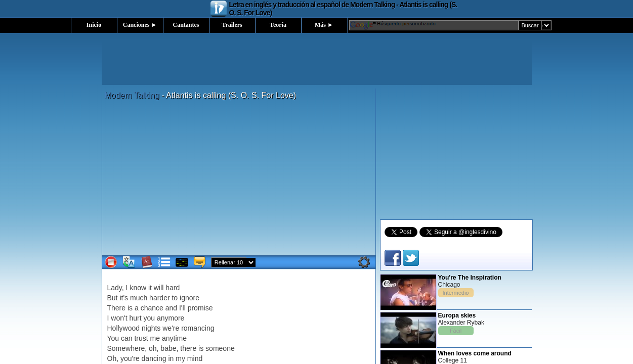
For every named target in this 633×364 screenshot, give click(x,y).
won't (119, 318)
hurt (135, 318)
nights (151, 328)
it (150, 288)
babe (168, 348)
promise (200, 308)
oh (153, 348)
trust (141, 338)
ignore (189, 298)
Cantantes (186, 25)
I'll (182, 308)
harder (159, 298)
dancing (154, 358)
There (117, 308)
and (171, 308)
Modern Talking (132, 95)
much (139, 298)
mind (195, 358)
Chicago (449, 285)
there (188, 348)
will (159, 288)
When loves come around (475, 353)
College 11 (453, 360)
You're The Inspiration (470, 278)
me (155, 338)
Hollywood (124, 328)
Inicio (94, 25)
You (113, 338)
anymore (171, 318)
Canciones (140, 25)
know (138, 288)
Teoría (278, 25)
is (130, 308)
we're (171, 328)
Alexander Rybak (461, 323)
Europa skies (457, 315)
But (113, 298)
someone (220, 348)
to (175, 298)
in (171, 358)
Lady (115, 288)
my (180, 358)
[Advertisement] (317, 62)
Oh (112, 358)
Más (324, 25)
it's (124, 298)
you (149, 318)
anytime (174, 338)
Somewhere (126, 348)
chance (152, 308)
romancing (198, 328)
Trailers (232, 25)
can (127, 338)
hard (173, 288)
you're (130, 358)
